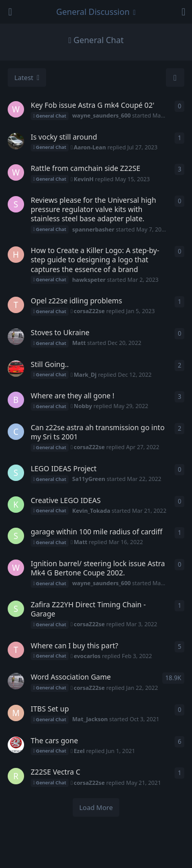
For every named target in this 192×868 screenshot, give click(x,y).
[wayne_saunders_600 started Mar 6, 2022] (16, 568)
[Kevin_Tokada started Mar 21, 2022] (16, 505)
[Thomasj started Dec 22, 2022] (16, 305)
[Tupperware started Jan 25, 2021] (16, 650)
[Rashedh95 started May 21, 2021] (16, 776)
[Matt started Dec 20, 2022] (16, 337)
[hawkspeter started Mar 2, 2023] (16, 255)
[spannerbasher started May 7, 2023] (16, 204)
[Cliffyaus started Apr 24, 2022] (16, 432)
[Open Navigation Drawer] (10, 12)
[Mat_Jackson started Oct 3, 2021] (16, 713)
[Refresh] (175, 78)
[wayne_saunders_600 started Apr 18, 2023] (16, 172)
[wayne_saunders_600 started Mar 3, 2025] (16, 109)
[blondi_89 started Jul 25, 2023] (16, 141)
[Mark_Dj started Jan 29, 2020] (16, 369)
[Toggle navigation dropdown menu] (96, 12)
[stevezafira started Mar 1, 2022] (16, 609)
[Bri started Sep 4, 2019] (16, 400)
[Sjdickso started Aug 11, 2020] (16, 745)
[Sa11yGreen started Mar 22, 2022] (16, 473)
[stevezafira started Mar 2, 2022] (16, 536)
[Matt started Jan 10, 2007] (16, 681)
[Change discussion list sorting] (27, 78)
